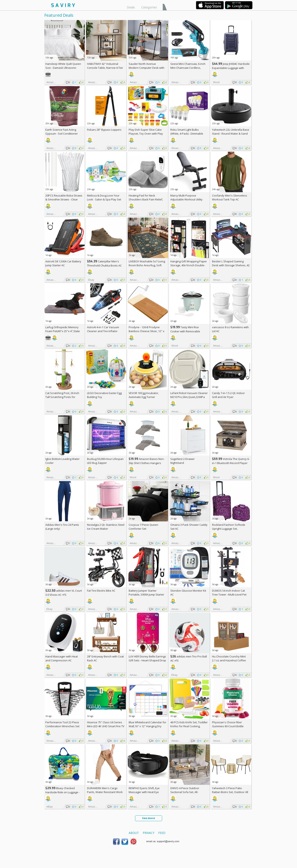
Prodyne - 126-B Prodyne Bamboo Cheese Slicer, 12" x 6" (147, 331)
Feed (162, 833)
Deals (131, 7)
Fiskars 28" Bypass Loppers (104, 130)
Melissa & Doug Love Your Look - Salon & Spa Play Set (104, 197)
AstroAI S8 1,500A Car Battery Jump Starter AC (63, 263)
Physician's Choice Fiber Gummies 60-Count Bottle (228, 724)
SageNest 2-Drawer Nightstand (183, 461)
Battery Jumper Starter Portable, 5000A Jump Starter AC (146, 594)
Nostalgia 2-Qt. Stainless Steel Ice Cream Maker (106, 527)
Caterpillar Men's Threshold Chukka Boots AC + (104, 265)
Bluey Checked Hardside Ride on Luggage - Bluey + (62, 792)
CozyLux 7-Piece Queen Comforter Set (143, 527)
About (134, 833)
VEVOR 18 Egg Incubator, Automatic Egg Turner (144, 395)
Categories (149, 7)
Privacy (148, 833)
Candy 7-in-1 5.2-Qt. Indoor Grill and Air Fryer (228, 395)
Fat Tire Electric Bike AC (101, 591)
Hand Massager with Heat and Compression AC (62, 658)
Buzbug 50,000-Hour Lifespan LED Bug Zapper (105, 461)
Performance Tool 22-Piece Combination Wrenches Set (62, 724)
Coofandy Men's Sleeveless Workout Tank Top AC (230, 197)
